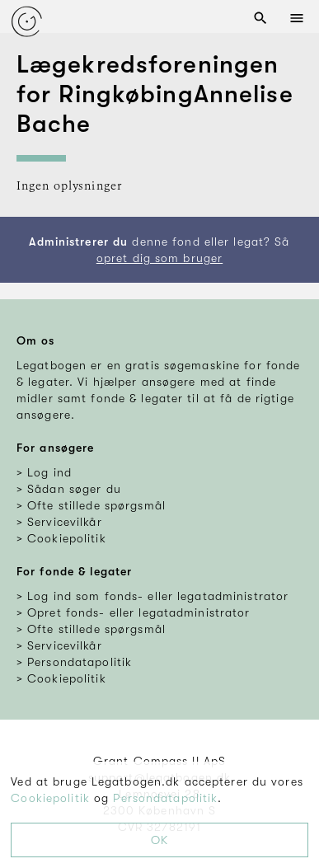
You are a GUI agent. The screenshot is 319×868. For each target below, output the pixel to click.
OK (159, 840)
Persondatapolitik (165, 798)
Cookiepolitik (50, 798)
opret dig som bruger (159, 258)
